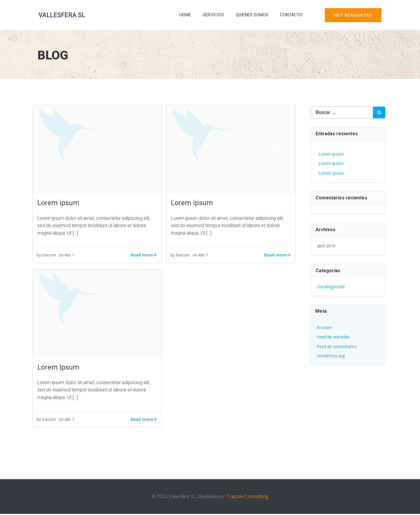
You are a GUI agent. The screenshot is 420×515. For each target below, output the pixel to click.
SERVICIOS (212, 16)
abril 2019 (326, 246)
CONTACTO (290, 16)
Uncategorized (331, 287)
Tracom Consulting (247, 498)
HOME (184, 16)
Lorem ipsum (331, 154)
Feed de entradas (333, 337)
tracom (50, 257)
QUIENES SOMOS (251, 16)
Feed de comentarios (337, 346)
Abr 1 (70, 257)
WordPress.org (331, 356)
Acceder (324, 327)
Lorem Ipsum (331, 173)
